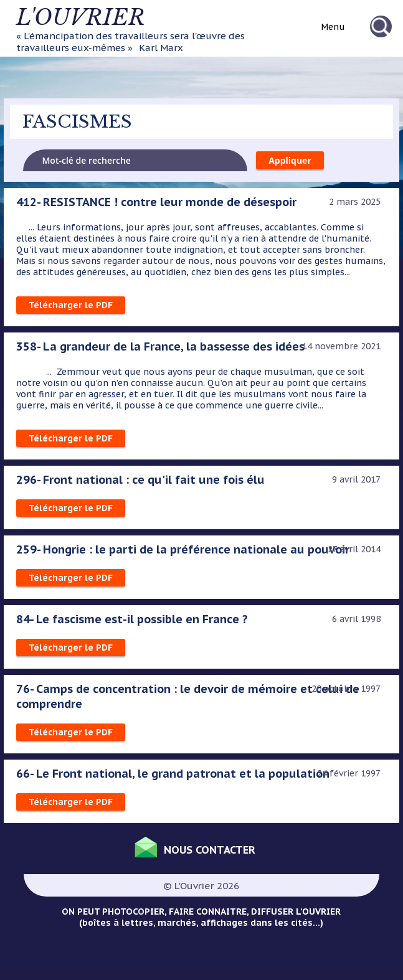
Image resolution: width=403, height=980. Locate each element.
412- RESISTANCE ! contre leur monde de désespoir (156, 202)
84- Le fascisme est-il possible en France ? (132, 619)
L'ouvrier (81, 17)
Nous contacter (210, 850)
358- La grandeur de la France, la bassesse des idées (160, 346)
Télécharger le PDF (71, 305)
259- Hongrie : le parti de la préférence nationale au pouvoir (183, 549)
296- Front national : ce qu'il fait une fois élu (140, 479)
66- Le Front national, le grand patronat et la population (173, 773)
